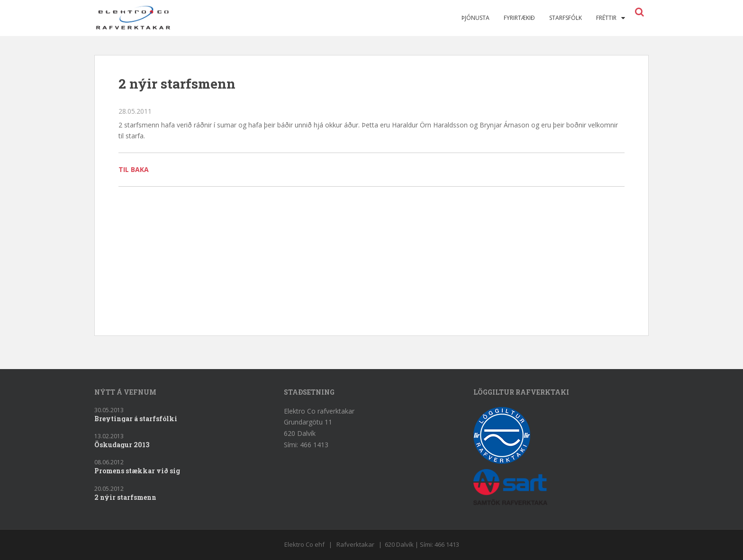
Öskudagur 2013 (122, 445)
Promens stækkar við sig (137, 471)
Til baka (134, 169)
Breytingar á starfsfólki (136, 419)
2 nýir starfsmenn (125, 497)
